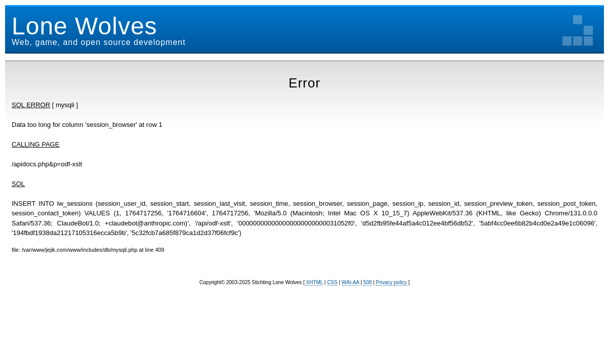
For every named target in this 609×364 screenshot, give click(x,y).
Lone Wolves (85, 26)
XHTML (314, 282)
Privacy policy (391, 282)
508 (368, 282)
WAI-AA (351, 282)
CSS (332, 282)
